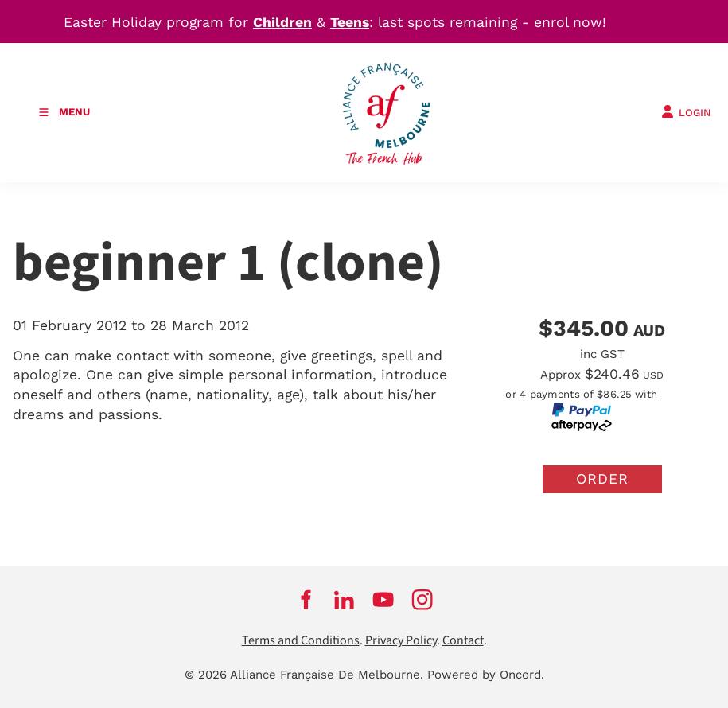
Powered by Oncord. (486, 675)
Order (602, 478)
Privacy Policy (401, 641)
